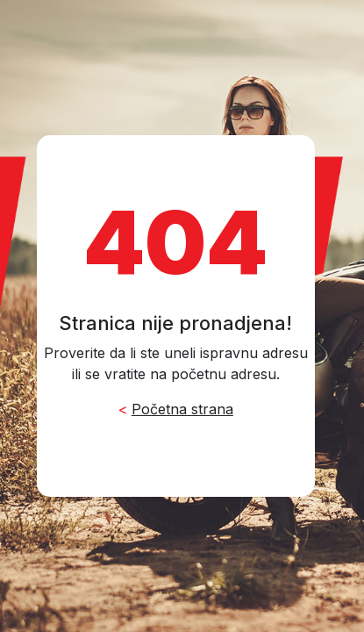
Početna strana (182, 409)
